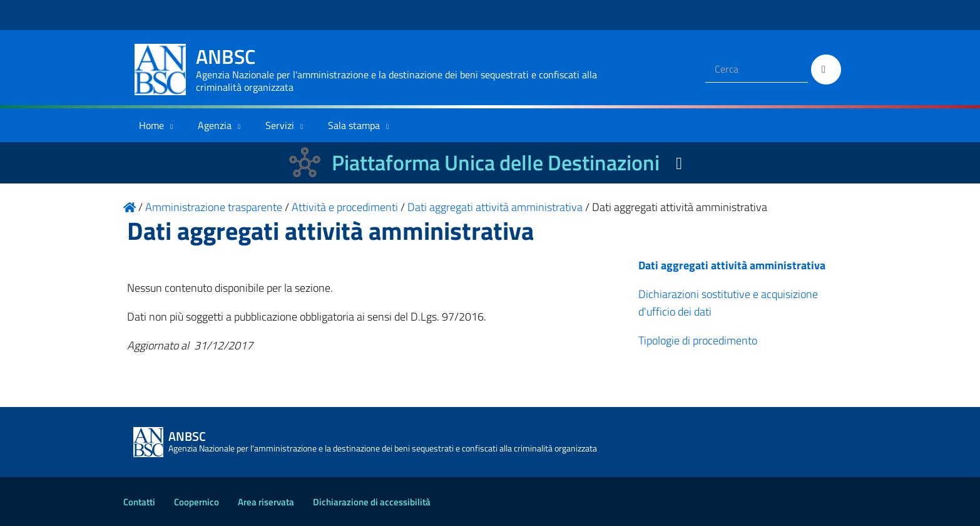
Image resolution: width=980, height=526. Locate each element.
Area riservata (266, 502)
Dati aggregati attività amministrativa (732, 265)
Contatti (139, 502)
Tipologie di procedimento (698, 340)
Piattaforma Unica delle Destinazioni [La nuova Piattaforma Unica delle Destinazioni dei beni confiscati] (496, 162)
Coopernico (197, 502)
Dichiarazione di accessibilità (372, 502)
